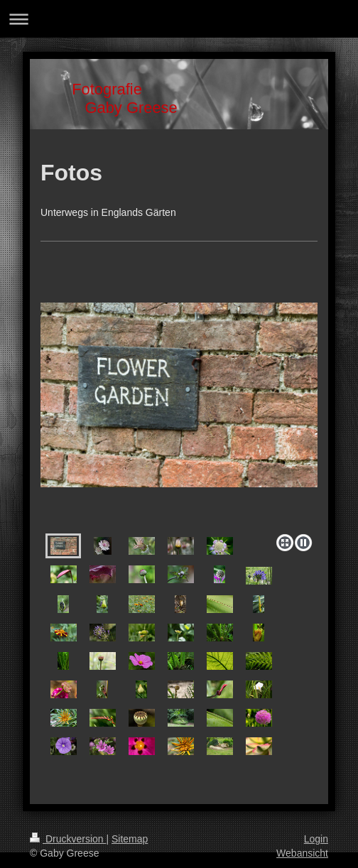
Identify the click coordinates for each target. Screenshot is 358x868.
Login (316, 839)
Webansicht (302, 853)
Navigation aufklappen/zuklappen (179, 19)
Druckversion (68, 839)
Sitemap (130, 839)
